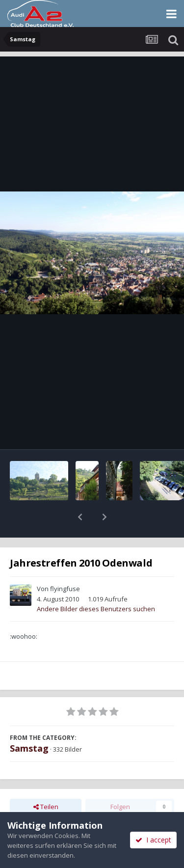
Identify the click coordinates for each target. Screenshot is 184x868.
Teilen (46, 781)
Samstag (29, 723)
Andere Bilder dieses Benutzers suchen (96, 583)
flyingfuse (65, 563)
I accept (153, 840)
